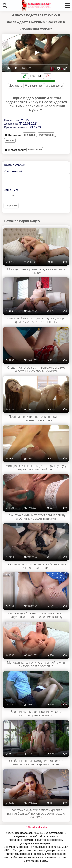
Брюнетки (29, 135)
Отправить (11, 206)
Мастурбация (46, 135)
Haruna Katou (35, 150)
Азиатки (10, 140)
